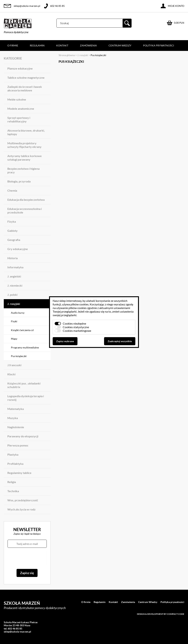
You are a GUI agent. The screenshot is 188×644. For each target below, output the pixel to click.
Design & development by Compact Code (161, 614)
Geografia (14, 240)
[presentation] (27, 558)
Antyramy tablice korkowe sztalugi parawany (25, 158)
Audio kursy (18, 313)
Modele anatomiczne (21, 109)
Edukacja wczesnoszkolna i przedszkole (25, 211)
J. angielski (14, 276)
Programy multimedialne (25, 347)
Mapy (14, 339)
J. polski (12, 295)
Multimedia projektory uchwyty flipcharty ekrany (24, 145)
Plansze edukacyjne (20, 68)
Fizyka (12, 221)
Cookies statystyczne (76, 327)
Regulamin (37, 45)
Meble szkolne (17, 99)
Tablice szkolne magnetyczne (26, 78)
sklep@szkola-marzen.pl (27, 6)
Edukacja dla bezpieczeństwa (26, 200)
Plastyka (13, 454)
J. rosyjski (14, 304)
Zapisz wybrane (65, 341)
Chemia (12, 190)
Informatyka (15, 267)
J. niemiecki (15, 285)
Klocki (11, 374)
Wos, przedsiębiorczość (23, 500)
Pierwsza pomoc (18, 445)
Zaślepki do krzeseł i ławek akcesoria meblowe (25, 88)
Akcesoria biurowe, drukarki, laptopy (26, 132)
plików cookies (80, 304)
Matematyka (16, 409)
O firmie (13, 45)
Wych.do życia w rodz (21, 509)
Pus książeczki (19, 356)
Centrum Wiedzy (120, 45)
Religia (12, 482)
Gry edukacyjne (18, 249)
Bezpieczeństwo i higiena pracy (23, 170)
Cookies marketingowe (77, 331)
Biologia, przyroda (19, 181)
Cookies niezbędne (74, 323)
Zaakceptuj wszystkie (120, 341)
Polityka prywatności (159, 45)
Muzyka (13, 418)
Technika (13, 491)
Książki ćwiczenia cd (22, 330)
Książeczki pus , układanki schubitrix (24, 385)
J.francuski (14, 365)
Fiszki (14, 321)
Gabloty (12, 231)
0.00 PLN (179, 23)
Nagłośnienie (16, 427)
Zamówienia (88, 45)
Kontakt (62, 45)
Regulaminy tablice (19, 473)
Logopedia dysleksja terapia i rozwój (26, 398)
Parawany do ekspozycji (23, 436)
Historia (12, 258)
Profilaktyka (15, 464)
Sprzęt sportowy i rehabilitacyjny (19, 119)
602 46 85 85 (57, 6)
